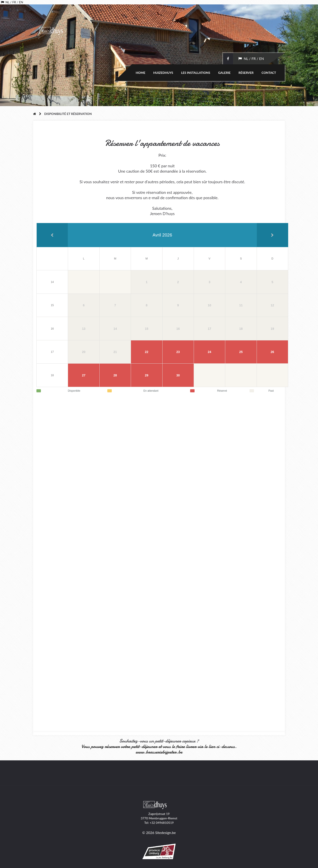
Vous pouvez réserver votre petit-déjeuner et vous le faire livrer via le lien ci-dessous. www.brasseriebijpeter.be (159, 749)
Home (141, 73)
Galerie (224, 73)
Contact (269, 73)
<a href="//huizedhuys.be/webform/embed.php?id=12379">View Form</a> (162, 560)
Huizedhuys (163, 73)
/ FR (13, 2)
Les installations (196, 73)
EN (21, 2)
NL (7, 2)
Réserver (246, 73)
